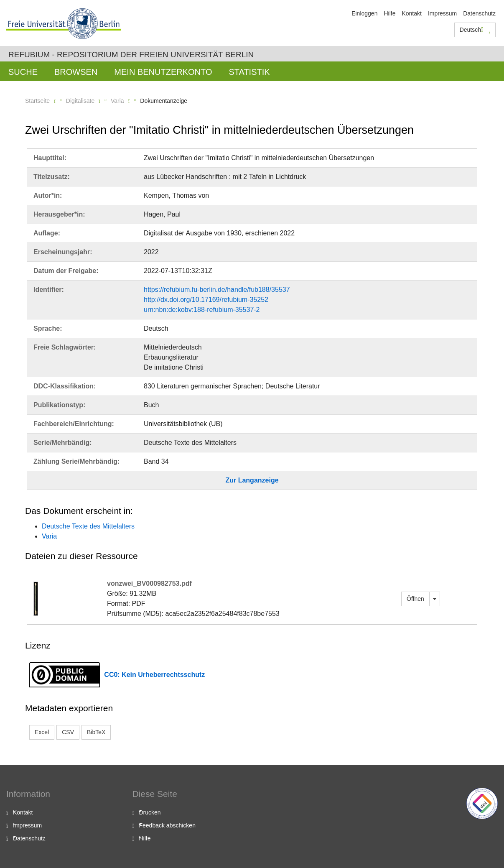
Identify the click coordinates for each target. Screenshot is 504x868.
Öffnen (415, 599)
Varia (117, 101)
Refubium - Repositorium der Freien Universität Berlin (131, 55)
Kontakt (411, 13)
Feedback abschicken (167, 825)
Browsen (76, 72)
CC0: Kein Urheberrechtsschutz (154, 675)
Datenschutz (479, 13)
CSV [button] (68, 732)
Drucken (150, 812)
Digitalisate (80, 101)
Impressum (442, 13)
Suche (23, 72)
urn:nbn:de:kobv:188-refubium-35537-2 (202, 310)
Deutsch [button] (475, 30)
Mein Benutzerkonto (163, 72)
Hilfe (389, 13)
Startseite (37, 101)
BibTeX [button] (96, 732)
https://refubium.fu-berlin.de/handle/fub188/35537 (217, 290)
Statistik (249, 72)
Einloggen (364, 13)
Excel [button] (42, 732)
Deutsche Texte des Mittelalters (88, 526)
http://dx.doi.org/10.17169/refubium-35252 (206, 300)
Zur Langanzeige (252, 480)
